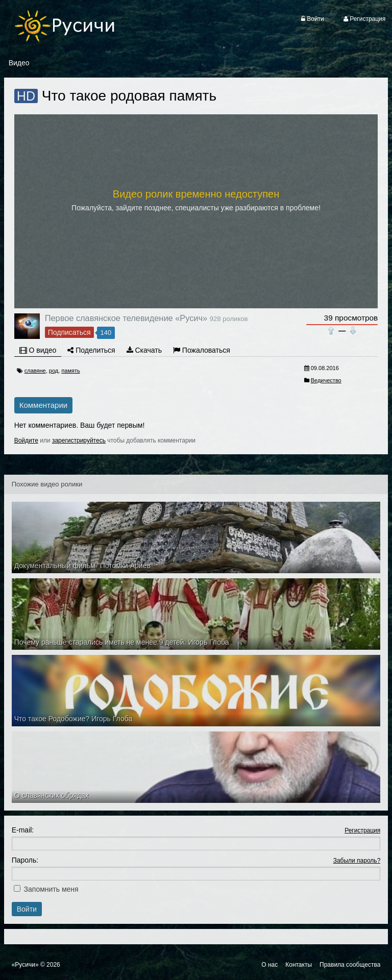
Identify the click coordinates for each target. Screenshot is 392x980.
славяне (35, 371)
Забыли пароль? (357, 861)
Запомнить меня (51, 889)
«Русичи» (25, 965)
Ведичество (326, 380)
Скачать (144, 350)
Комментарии (43, 405)
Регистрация (362, 830)
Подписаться (69, 332)
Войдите (26, 440)
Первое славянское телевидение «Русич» (126, 318)
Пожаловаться (202, 350)
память (70, 371)
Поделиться (91, 350)
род (54, 371)
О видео (38, 350)
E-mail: (23, 830)
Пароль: (25, 860)
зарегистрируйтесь (79, 440)
